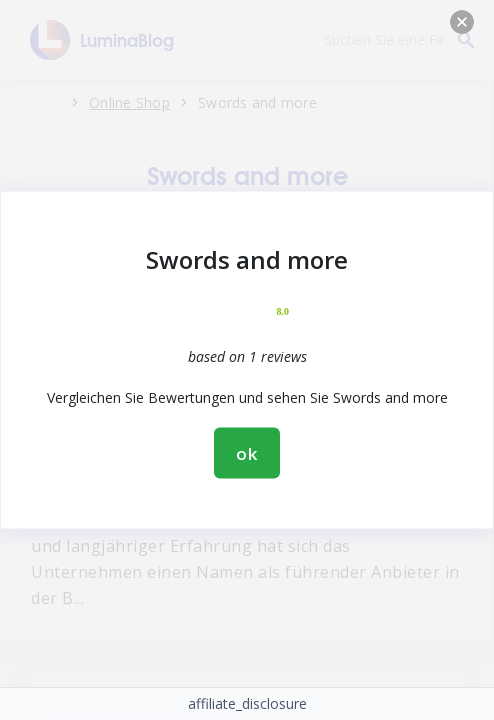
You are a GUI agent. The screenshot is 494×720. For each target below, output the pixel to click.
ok (247, 453)
